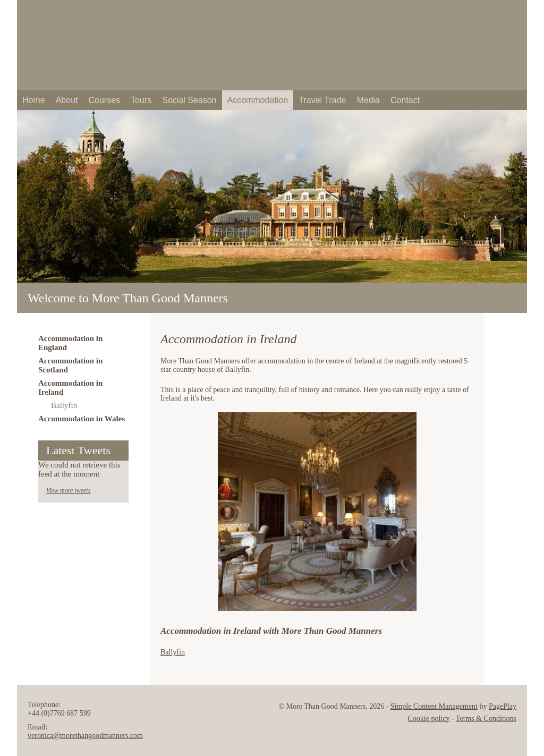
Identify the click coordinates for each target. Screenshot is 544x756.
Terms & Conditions (486, 719)
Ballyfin (173, 652)
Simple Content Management (434, 706)
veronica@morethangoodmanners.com (85, 736)
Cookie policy (429, 719)
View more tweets (68, 490)
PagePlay (503, 706)
